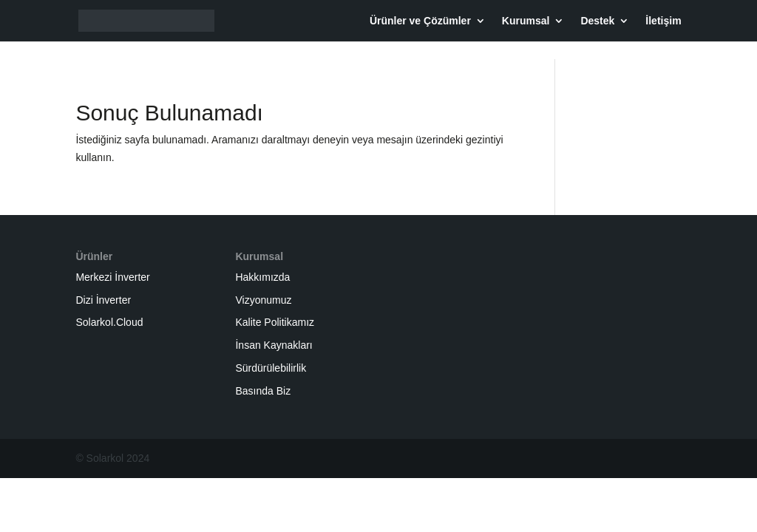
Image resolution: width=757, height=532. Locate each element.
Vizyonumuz (263, 300)
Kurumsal (526, 21)
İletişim (663, 21)
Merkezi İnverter (112, 277)
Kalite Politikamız (275, 322)
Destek (597, 21)
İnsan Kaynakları (274, 345)
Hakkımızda (262, 277)
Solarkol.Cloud (109, 322)
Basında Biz (263, 391)
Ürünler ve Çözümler (420, 21)
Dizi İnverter (103, 300)
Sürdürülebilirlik (271, 368)
